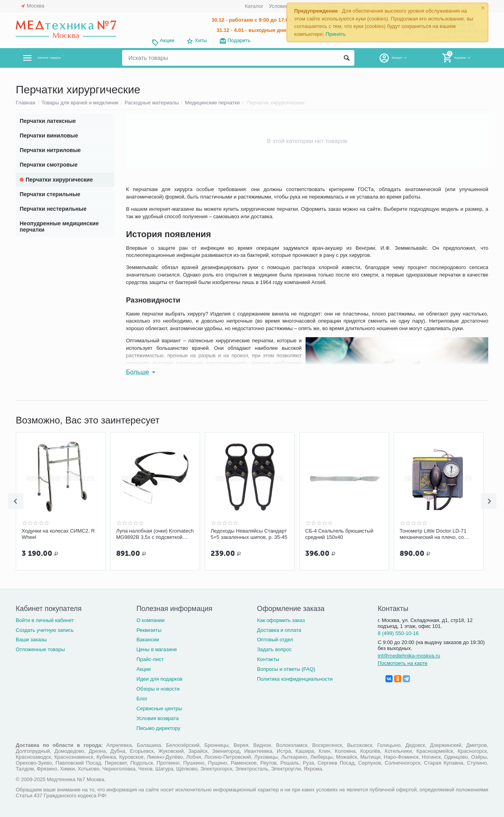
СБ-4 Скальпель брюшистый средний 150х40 (339, 534)
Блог (142, 699)
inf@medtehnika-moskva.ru (409, 656)
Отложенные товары (40, 649)
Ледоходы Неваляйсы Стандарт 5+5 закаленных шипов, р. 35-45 (249, 534)
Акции (167, 40)
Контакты (268, 659)
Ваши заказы (31, 640)
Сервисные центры (159, 708)
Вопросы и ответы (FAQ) (286, 669)
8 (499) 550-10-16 (398, 633)
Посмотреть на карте (403, 663)
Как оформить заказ (281, 620)
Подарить (239, 40)
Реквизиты (149, 630)
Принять (336, 34)
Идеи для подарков (159, 679)
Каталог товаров (62, 58)
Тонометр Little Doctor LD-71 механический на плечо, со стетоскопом (433, 534)
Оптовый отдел (275, 640)
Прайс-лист (150, 659)
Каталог (254, 6)
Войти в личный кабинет (45, 620)
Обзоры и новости (158, 689)
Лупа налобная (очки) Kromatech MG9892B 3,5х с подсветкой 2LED (155, 534)
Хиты (201, 40)
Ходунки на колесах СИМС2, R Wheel (58, 534)
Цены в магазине (157, 649)
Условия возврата (157, 718)
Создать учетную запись (45, 630)
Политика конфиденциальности (295, 679)
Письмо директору (158, 728)
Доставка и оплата (279, 630)
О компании (150, 620)
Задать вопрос (274, 649)
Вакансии (147, 640)
